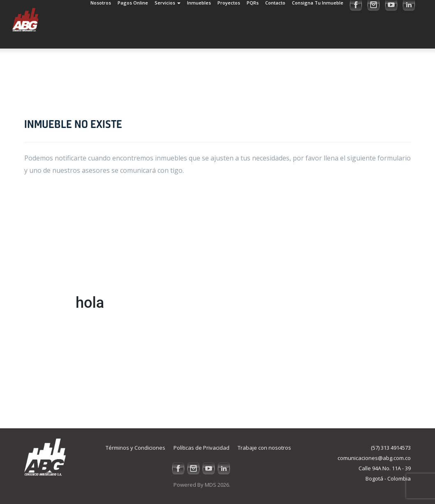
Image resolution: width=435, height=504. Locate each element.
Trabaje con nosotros (264, 448)
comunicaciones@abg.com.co (374, 458)
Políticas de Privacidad (201, 448)
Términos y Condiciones (135, 448)
